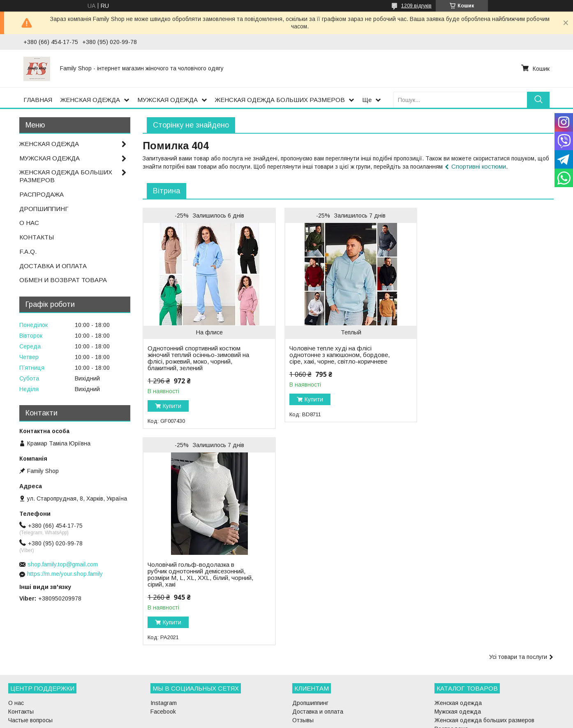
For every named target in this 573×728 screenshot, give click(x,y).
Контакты (21, 666)
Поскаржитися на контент (269, 720)
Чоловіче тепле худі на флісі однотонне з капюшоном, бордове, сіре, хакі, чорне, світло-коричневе (337, 355)
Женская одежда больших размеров (484, 675)
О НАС (29, 223)
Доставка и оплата (318, 666)
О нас (16, 657)
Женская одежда (458, 657)
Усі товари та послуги (518, 441)
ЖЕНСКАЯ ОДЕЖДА (90, 100)
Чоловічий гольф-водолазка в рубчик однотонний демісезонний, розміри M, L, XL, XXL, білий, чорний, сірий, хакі (476, 345)
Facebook (163, 666)
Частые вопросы (30, 675)
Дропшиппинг (310, 657)
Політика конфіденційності (334, 720)
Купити (172, 406)
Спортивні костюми (479, 166)
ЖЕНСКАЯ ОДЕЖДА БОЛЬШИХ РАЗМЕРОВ (280, 100)
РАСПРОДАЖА (42, 194)
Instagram (164, 657)
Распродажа (451, 683)
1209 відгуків (416, 6)
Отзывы (303, 675)
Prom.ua (325, 713)
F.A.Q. (28, 252)
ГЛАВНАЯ (38, 100)
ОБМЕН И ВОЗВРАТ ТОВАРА (63, 280)
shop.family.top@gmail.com (63, 564)
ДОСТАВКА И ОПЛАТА (53, 266)
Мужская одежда (458, 666)
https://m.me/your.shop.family (65, 574)
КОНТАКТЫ (37, 237)
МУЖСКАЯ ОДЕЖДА (168, 100)
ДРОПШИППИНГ (44, 209)
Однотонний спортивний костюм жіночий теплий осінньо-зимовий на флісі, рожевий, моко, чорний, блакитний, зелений (198, 358)
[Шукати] (538, 100)
